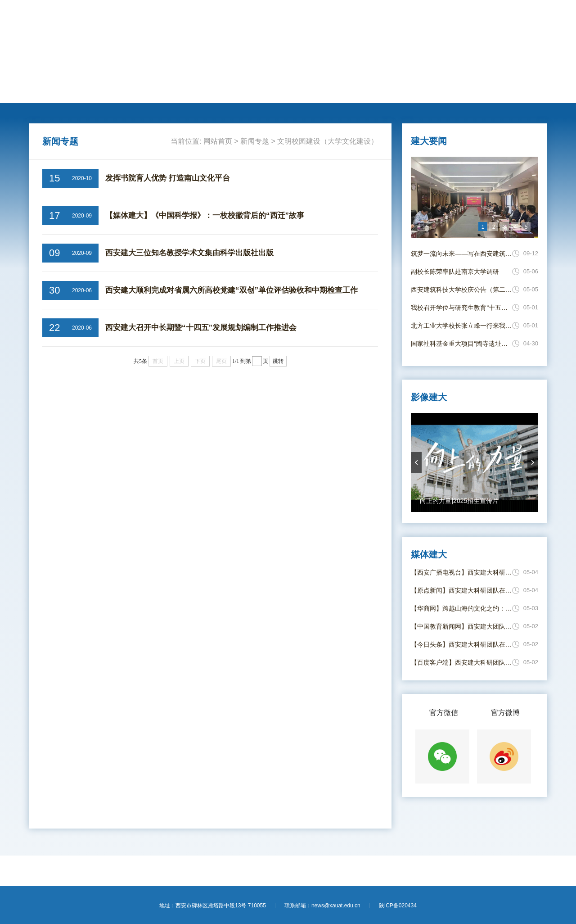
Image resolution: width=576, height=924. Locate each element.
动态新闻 (111, 91)
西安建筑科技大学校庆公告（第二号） (461, 290)
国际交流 (210, 91)
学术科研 (177, 91)
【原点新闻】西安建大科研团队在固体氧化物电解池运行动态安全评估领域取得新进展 (461, 590)
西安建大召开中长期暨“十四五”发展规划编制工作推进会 (201, 328)
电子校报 (374, 91)
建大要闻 (78, 91)
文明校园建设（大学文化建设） (328, 141)
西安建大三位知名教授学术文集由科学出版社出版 (189, 253)
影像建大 (407, 91)
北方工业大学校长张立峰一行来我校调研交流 (461, 326)
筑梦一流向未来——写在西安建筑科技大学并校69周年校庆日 (461, 254)
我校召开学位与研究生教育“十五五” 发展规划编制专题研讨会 (461, 308)
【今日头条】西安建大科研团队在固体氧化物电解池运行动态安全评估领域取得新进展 (461, 644)
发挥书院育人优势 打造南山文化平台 (168, 178)
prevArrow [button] (416, 462)
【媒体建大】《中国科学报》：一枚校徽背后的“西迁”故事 (205, 215)
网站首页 (45, 91)
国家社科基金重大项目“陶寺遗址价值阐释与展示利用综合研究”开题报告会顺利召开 (461, 344)
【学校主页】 (489, 17)
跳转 (278, 361)
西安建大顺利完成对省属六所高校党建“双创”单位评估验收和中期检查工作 (232, 290)
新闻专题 (309, 91)
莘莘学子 (243, 91)
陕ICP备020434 (398, 906)
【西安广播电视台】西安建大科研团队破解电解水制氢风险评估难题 (461, 572)
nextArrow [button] (533, 462)
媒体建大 (342, 91)
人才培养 (144, 91)
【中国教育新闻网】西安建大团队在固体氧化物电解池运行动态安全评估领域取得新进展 (461, 626)
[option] (475, 197)
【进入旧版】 (528, 17)
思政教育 (276, 91)
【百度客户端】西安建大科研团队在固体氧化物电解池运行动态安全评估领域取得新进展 (461, 662)
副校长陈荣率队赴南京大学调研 (455, 272)
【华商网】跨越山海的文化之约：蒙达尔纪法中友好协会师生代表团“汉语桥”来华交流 (461, 608)
